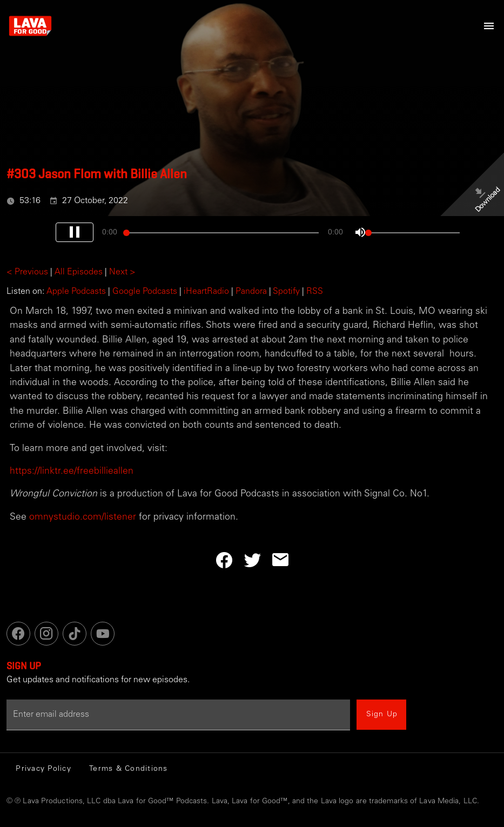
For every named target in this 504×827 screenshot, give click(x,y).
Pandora (251, 292)
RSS (315, 292)
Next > (122, 272)
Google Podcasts (145, 292)
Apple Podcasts (76, 292)
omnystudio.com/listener (83, 517)
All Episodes (79, 272)
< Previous (27, 272)
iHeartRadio (206, 292)
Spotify (286, 292)
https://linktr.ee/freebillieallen (72, 472)
